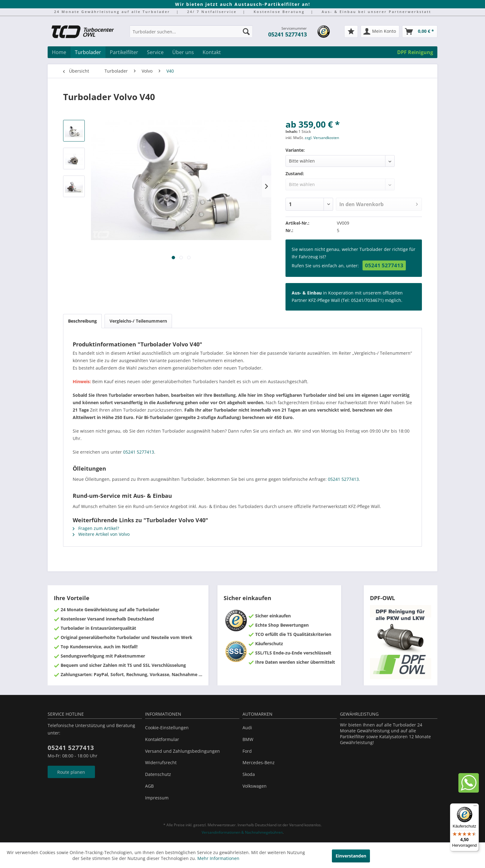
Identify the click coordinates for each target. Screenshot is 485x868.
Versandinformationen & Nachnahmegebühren (242, 832)
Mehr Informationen (218, 858)
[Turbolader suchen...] (191, 32)
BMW (248, 739)
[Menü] (475, 807)
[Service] (155, 52)
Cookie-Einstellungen (167, 728)
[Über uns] (183, 52)
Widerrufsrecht (161, 762)
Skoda (249, 774)
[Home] (59, 52)
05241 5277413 (288, 34)
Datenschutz (158, 774)
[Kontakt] (212, 52)
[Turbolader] (88, 52)
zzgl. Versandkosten (322, 138)
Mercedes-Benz (259, 762)
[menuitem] (191, 34)
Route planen (71, 772)
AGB (149, 786)
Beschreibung (82, 321)
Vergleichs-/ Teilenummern (138, 321)
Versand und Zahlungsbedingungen (182, 751)
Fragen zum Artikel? (96, 528)
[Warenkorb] (420, 32)
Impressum (157, 798)
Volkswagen (255, 786)
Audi (247, 728)
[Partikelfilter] (124, 52)
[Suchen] (246, 32)
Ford (247, 751)
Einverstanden (351, 856)
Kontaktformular (162, 739)
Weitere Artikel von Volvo (101, 534)
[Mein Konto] (380, 32)
